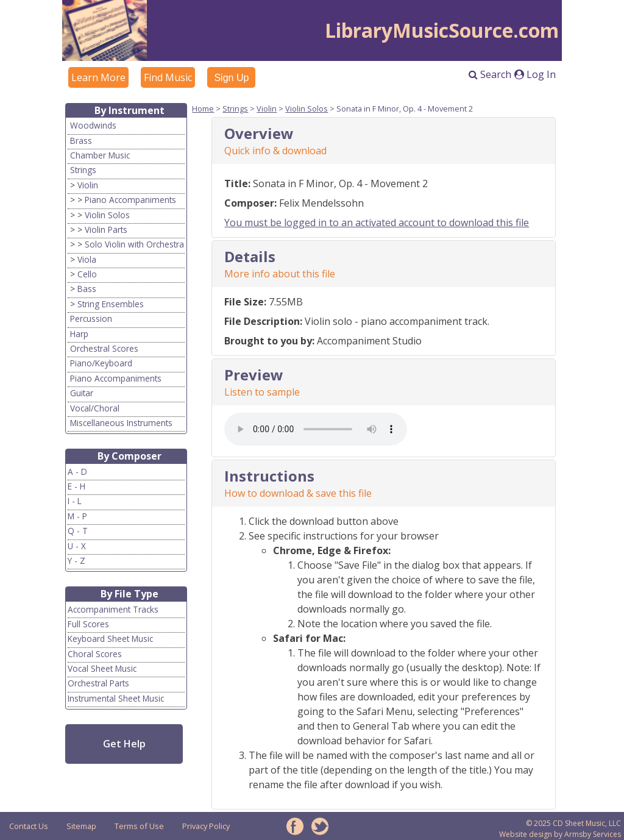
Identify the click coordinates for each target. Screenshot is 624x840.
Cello (87, 274)
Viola (87, 259)
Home (203, 109)
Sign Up (231, 78)
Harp (79, 334)
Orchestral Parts (98, 683)
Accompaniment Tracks (113, 609)
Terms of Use (139, 826)
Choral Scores (95, 654)
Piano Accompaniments (130, 200)
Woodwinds (93, 125)
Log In (535, 74)
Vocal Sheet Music (102, 668)
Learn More (98, 77)
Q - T (78, 531)
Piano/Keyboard (101, 363)
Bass (87, 289)
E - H (76, 486)
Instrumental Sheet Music (116, 698)
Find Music (168, 77)
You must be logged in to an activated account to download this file (377, 222)
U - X (77, 546)
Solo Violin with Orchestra (134, 244)
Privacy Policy (206, 826)
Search (490, 74)
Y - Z (76, 561)
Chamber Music (100, 155)
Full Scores (88, 624)
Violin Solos (107, 215)
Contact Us (29, 826)
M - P (77, 516)
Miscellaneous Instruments (121, 423)
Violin (88, 185)
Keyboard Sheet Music (110, 639)
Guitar (82, 393)
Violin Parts (106, 230)
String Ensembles (111, 304)
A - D (77, 472)
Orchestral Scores (104, 348)
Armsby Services (593, 834)
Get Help (124, 744)
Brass (81, 141)
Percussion (91, 319)
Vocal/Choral (95, 408)
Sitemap (81, 826)
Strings (83, 170)
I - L (75, 501)
